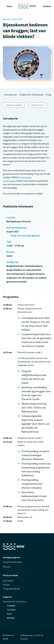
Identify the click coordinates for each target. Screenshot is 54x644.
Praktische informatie (31, 95)
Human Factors (38, 105)
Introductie (10, 95)
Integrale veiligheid (14, 105)
